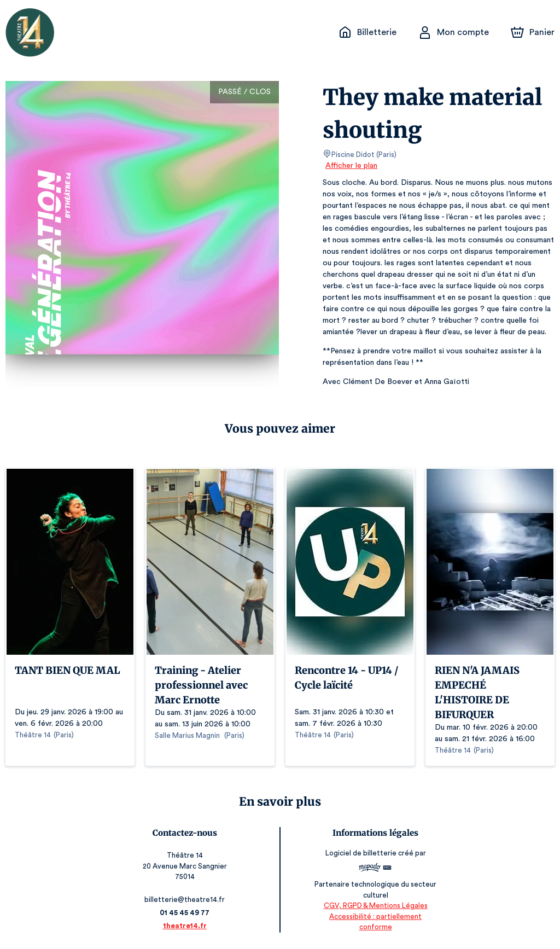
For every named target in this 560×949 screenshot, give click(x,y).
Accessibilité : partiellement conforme (375, 927)
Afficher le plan (351, 166)
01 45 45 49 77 (185, 913)
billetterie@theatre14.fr (185, 899)
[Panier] (533, 32)
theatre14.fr (185, 926)
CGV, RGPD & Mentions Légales (375, 916)
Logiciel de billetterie (361, 857)
